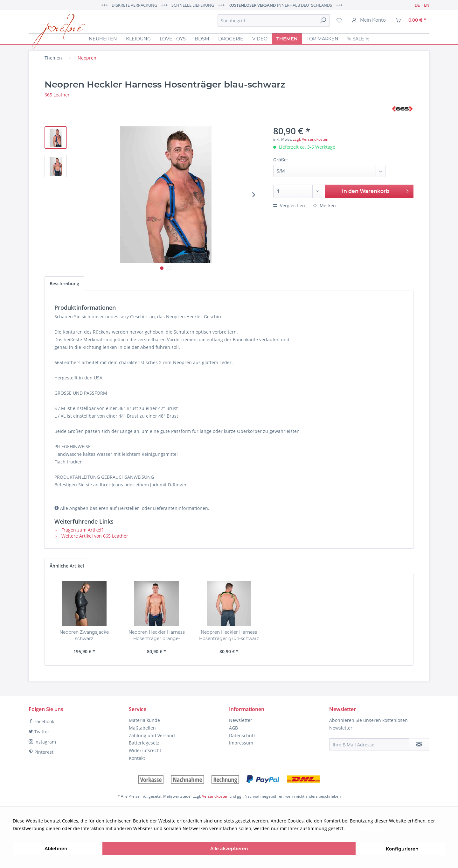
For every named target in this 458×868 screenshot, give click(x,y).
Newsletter (241, 720)
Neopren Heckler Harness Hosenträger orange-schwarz (157, 635)
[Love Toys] (173, 39)
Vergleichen (289, 205)
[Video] (260, 39)
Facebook (41, 721)
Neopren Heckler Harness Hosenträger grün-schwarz (229, 635)
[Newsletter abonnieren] (419, 745)
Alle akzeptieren (229, 849)
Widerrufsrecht (145, 750)
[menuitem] (274, 20)
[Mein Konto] (369, 20)
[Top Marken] (323, 39)
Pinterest (41, 752)
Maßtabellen (142, 728)
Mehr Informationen (368, 828)
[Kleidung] (138, 39)
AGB (233, 728)
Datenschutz (242, 735)
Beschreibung (64, 283)
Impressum (241, 743)
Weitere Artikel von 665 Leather (91, 536)
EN (427, 5)
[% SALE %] (358, 39)
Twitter (39, 732)
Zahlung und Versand (152, 735)
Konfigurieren (402, 849)
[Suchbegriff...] (274, 20)
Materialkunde (144, 720)
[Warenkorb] (411, 20)
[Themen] (287, 39)
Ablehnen (56, 849)
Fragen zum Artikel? (79, 530)
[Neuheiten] (103, 39)
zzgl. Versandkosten (311, 139)
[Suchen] (323, 20)
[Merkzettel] (339, 20)
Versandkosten (215, 796)
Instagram (42, 742)
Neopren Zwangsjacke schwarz (84, 635)
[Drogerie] (231, 39)
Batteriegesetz (144, 743)
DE (417, 5)
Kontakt (137, 758)
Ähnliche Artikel (67, 566)
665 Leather (57, 95)
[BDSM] (202, 39)
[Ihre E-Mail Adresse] (369, 745)
